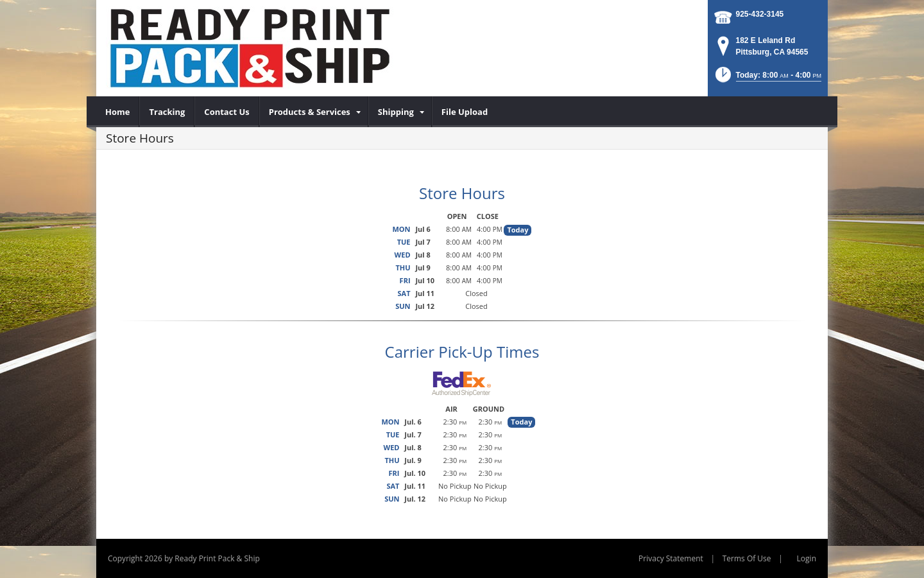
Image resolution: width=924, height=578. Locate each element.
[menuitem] (118, 112)
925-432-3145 (760, 14)
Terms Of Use (747, 558)
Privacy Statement (671, 558)
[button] (767, 79)
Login (807, 558)
